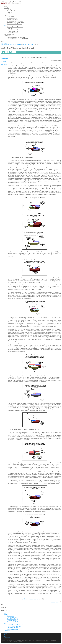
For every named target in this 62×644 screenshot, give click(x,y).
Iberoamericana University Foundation (11, 44)
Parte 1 (31, 599)
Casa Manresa (11, 17)
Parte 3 (46, 599)
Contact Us (10, 14)
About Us (6, 8)
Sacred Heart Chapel (12, 20)
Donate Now (7, 36)
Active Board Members (13, 11)
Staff (5, 25)
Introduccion (25, 599)
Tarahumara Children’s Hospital (15, 23)
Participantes (4, 64)
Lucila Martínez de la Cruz (14, 30)
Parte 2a (36, 599)
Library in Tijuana (12, 620)
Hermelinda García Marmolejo (15, 27)
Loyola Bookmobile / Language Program (18, 39)
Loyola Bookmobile (12, 18)
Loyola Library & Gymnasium (15, 21)
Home (5, 6)
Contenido (3, 61)
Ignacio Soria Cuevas (13, 31)
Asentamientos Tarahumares (14, 24)
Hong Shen (10, 28)
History (9, 9)
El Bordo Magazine (9, 34)
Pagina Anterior (55, 602)
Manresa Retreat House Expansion (16, 37)
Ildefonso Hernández (13, 33)
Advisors (9, 12)
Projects (6, 15)
